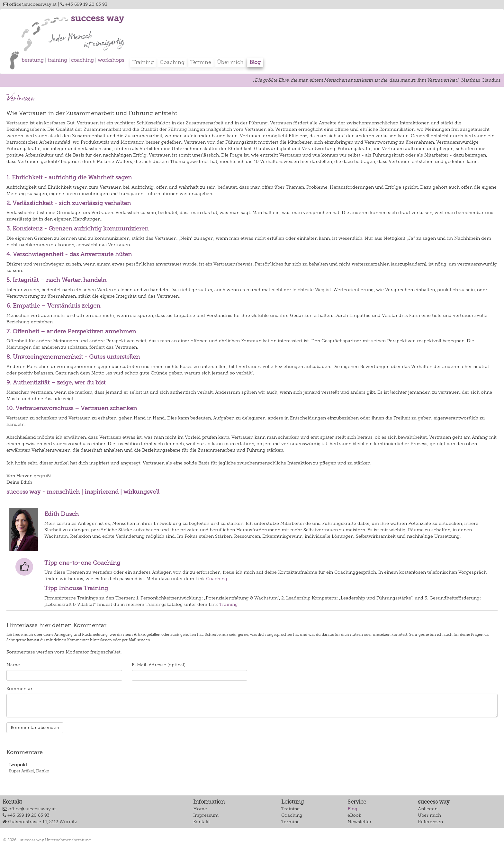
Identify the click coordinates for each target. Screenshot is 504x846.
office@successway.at (30, 4)
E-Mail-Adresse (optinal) (159, 665)
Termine (201, 62)
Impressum (206, 815)
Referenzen (430, 822)
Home (200, 809)
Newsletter (360, 822)
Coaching (172, 62)
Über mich (230, 62)
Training (143, 62)
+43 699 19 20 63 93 (84, 4)
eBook (354, 815)
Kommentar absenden (35, 728)
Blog (255, 62)
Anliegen (428, 809)
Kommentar (19, 689)
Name (13, 665)
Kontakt (202, 822)
